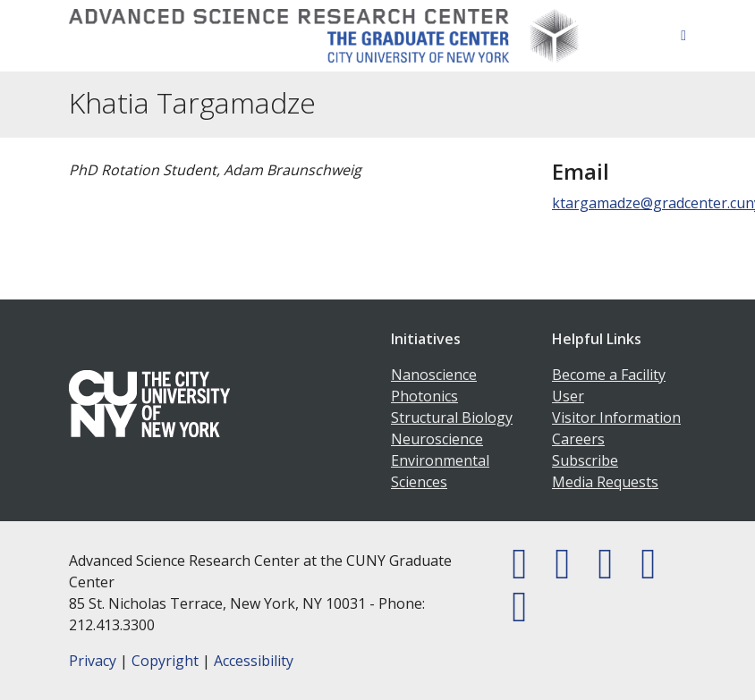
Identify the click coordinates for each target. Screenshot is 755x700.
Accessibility (254, 661)
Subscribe (585, 460)
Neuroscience (437, 439)
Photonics (424, 396)
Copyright (165, 661)
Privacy (93, 661)
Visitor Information (616, 417)
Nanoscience (434, 375)
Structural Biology (452, 417)
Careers (578, 439)
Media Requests (605, 482)
